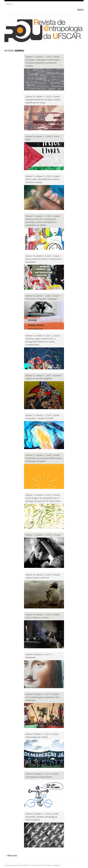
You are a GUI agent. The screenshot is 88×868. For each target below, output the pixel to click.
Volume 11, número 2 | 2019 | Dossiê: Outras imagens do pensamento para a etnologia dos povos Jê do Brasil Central (43, 498)
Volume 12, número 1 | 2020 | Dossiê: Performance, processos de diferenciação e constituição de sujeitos (44, 458)
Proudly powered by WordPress (17, 865)
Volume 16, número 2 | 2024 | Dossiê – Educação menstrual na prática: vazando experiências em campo (43, 100)
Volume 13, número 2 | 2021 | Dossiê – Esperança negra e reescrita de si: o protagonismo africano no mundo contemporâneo (43, 340)
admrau (19, 51)
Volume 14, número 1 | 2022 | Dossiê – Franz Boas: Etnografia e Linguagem (43, 297)
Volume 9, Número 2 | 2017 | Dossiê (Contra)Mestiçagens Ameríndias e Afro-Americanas (43, 697)
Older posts (11, 856)
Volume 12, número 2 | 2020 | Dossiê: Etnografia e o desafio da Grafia (43, 417)
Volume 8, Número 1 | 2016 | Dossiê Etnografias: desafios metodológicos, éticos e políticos (42, 817)
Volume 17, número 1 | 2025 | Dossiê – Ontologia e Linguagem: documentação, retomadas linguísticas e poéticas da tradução (43, 61)
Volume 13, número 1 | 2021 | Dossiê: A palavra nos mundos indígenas (43, 377)
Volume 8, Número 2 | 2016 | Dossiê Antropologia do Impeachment (42, 775)
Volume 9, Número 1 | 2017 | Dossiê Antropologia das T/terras (42, 736)
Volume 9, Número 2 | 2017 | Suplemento (39, 656)
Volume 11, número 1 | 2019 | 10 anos (43, 535)
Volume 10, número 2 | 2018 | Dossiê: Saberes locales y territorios (43, 576)
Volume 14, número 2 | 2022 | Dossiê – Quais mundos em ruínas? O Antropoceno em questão (44, 259)
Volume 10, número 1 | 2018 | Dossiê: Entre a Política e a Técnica (43, 616)
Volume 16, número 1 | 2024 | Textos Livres (42, 138)
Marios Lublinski (54, 865)
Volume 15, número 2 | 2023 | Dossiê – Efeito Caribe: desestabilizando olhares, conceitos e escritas (43, 179)
